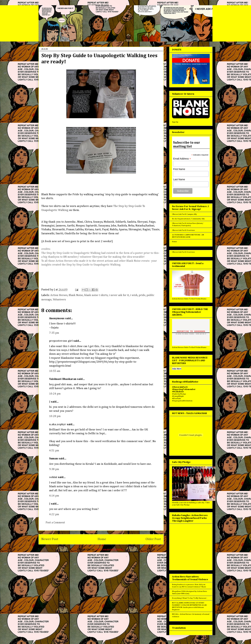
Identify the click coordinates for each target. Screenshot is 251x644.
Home (102, 539)
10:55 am (55, 371)
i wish (134, 295)
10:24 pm (55, 394)
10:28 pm (55, 416)
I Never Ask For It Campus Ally (185, 214)
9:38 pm (54, 469)
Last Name (179, 179)
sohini (53, 477)
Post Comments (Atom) (109, 550)
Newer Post (50, 539)
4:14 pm (54, 496)
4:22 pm (54, 514)
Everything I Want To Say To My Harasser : (190, 598)
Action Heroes (59, 295)
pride (142, 295)
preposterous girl (61, 341)
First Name (179, 169)
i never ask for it (119, 295)
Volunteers (59, 300)
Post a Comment (55, 523)
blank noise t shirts (96, 295)
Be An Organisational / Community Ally (188, 219)
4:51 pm (54, 451)
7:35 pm (54, 333)
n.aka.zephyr (58, 425)
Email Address (182, 159)
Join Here (177, 369)
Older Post (153, 539)
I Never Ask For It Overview (183, 230)
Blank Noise (76, 295)
